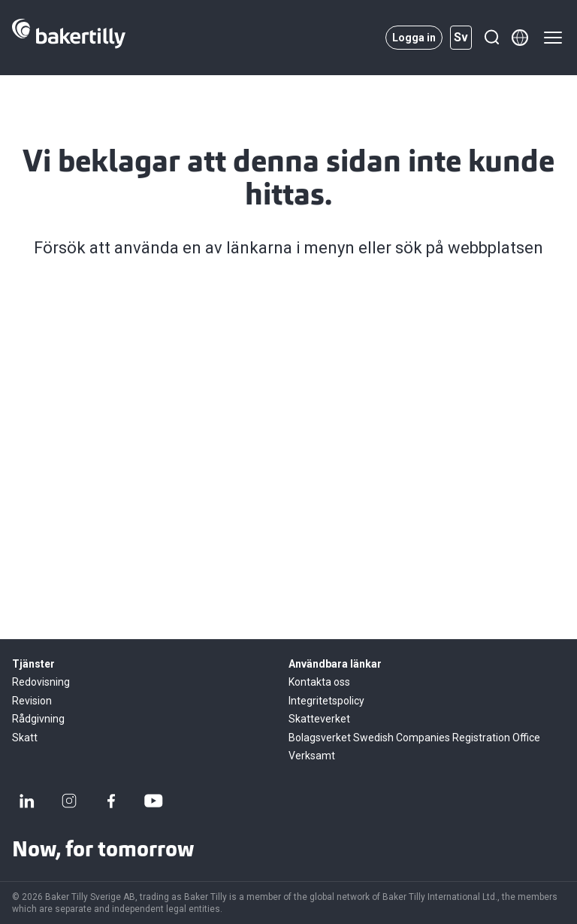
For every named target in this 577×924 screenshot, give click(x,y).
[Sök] (491, 38)
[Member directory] (520, 38)
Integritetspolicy (326, 701)
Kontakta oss (319, 682)
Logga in (414, 38)
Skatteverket (319, 719)
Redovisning (41, 682)
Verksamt (312, 756)
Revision (32, 701)
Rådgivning (38, 719)
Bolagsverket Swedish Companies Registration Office (414, 738)
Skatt (25, 738)
